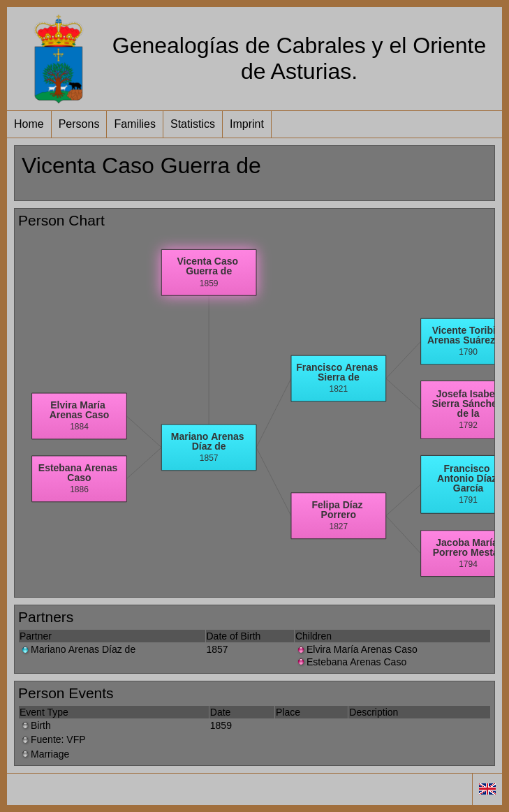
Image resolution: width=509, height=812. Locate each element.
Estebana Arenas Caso (351, 662)
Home (29, 124)
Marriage (44, 754)
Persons (79, 124)
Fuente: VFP (53, 739)
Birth (35, 725)
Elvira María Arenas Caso (356, 649)
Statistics (193, 124)
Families (135, 124)
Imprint (247, 124)
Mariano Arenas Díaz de (78, 649)
